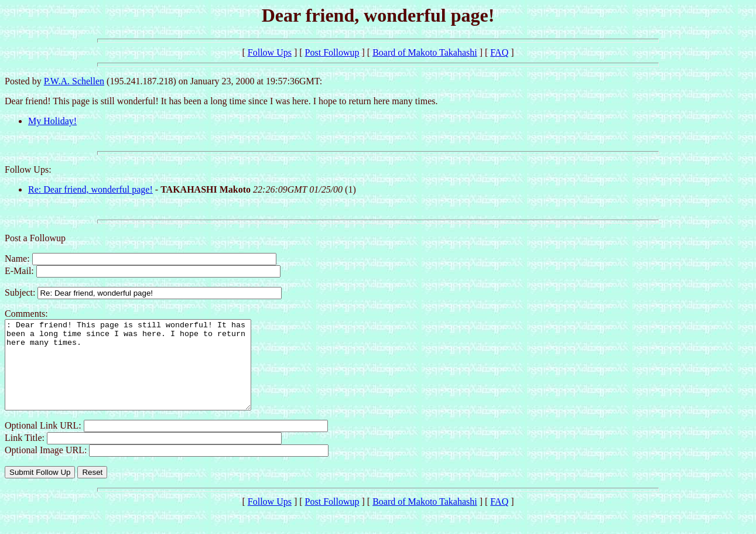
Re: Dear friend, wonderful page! (90, 189)
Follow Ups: (28, 170)
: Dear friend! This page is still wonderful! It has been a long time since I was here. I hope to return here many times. (143, 374)
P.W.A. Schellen (74, 81)
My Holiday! (52, 121)
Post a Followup (35, 238)
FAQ (499, 52)
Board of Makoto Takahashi (425, 52)
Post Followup (332, 52)
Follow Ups (270, 52)
